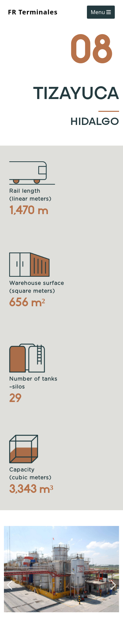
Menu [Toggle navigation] (101, 12)
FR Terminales (33, 12)
